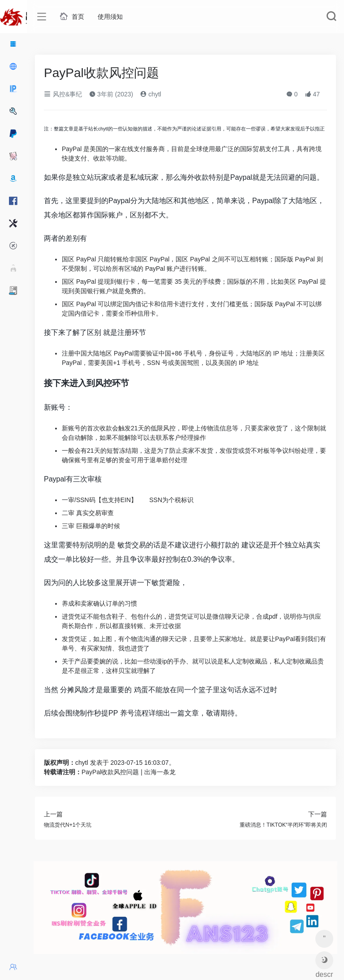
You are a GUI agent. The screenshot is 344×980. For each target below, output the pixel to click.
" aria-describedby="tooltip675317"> (324, 941)
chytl (151, 94)
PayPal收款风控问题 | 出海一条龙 (129, 772)
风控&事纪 (63, 94)
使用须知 (110, 17)
